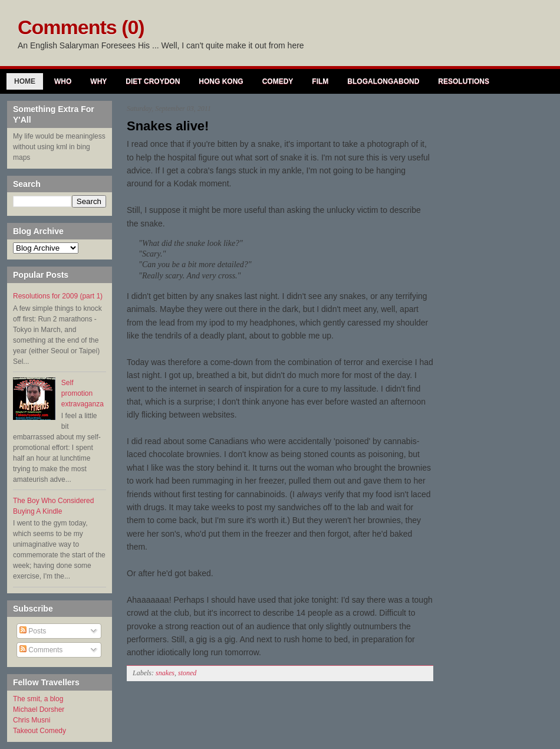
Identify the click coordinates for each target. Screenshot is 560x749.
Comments (41, 650)
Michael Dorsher (39, 709)
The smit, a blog (38, 699)
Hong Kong (221, 81)
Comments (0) (81, 27)
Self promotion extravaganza (83, 393)
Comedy (278, 81)
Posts (33, 631)
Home (25, 81)
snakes (165, 673)
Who (63, 81)
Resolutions (464, 81)
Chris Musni (32, 720)
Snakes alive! (168, 126)
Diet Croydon (153, 81)
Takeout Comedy (39, 731)
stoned (187, 673)
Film (320, 81)
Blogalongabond (383, 81)
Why (98, 81)
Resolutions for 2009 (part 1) (58, 296)
